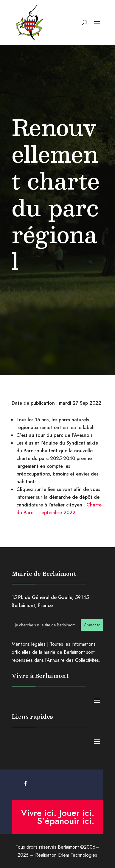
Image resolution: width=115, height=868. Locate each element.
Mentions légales (29, 644)
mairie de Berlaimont (64, 652)
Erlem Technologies (78, 855)
